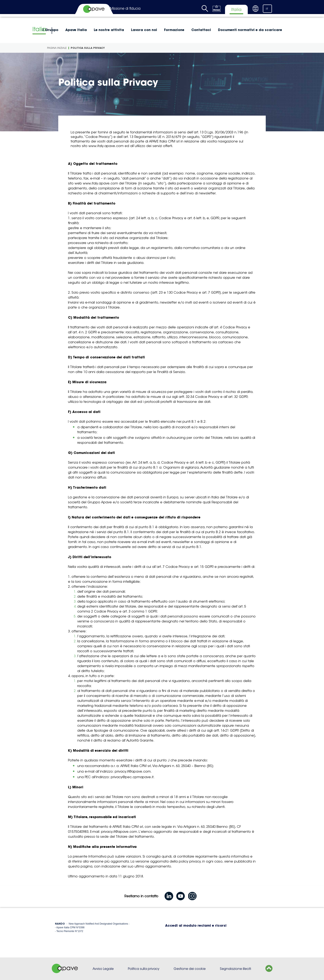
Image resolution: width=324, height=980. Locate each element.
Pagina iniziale (57, 48)
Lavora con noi (144, 30)
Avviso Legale (103, 969)
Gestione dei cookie (190, 969)
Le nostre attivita (109, 30)
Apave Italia (76, 30)
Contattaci (201, 30)
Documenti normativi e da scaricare (250, 30)
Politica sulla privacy (144, 969)
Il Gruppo (50, 30)
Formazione (174, 30)
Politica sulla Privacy (88, 48)
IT (267, 9)
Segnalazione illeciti (235, 969)
